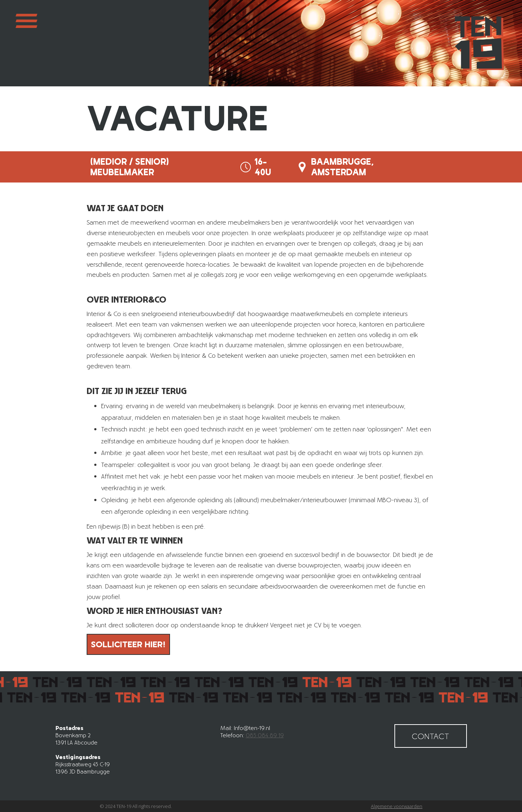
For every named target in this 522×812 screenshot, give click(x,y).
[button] (26, 43)
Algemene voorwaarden (397, 806)
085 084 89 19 (265, 735)
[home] (479, 43)
